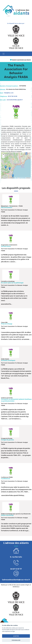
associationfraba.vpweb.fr (15, 100)
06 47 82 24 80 (13, 96)
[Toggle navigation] (4, 54)
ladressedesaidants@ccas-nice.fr (16, 580)
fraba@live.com (9, 93)
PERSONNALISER (16, 640)
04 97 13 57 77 (16, 569)
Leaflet (16, 178)
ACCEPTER (16, 636)
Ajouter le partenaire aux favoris (20, 60)
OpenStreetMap (22, 178)
